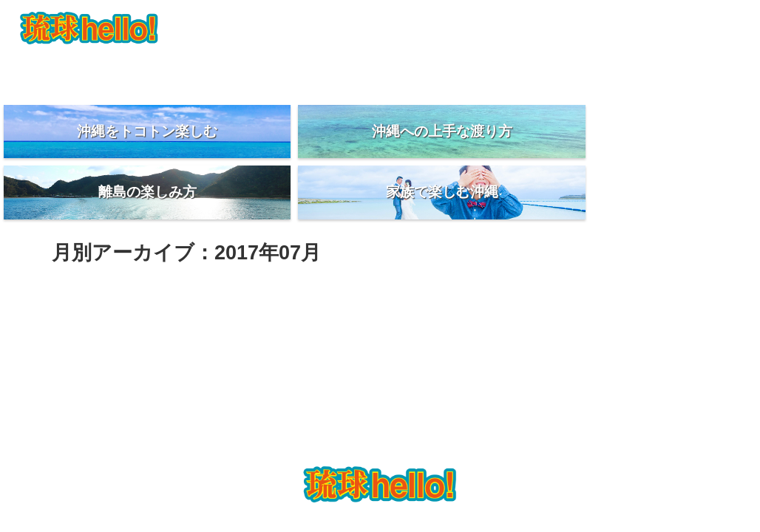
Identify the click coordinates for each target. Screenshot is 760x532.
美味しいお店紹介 (498, 71)
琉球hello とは (143, 71)
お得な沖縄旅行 (380, 71)
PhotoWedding (261, 71)
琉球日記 (617, 71)
